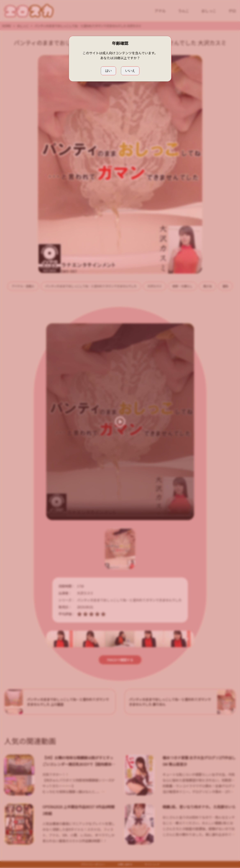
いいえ (130, 71)
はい (108, 71)
